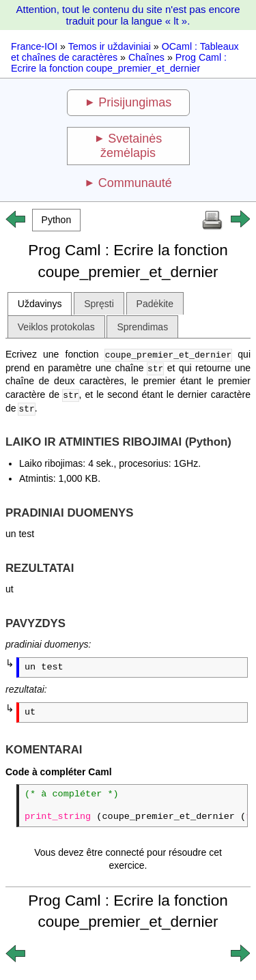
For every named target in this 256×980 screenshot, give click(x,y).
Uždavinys (40, 304)
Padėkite (155, 304)
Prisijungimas (135, 102)
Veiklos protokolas (56, 327)
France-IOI (34, 46)
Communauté (135, 183)
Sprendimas (142, 327)
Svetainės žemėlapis (131, 146)
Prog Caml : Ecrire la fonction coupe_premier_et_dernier (119, 63)
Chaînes (146, 57)
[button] (56, 220)
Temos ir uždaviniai (110, 46)
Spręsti (99, 304)
